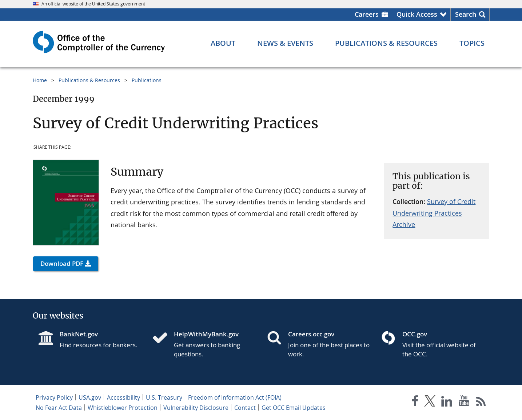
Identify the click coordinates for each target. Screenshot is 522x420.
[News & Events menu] (285, 43)
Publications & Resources (89, 80)
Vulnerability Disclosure (196, 408)
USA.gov (90, 397)
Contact (245, 408)
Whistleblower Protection (123, 408)
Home (40, 80)
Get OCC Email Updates (294, 408)
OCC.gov (415, 334)
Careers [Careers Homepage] (367, 14)
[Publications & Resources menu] (386, 43)
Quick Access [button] (417, 14)
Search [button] (466, 14)
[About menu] (223, 43)
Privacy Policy (54, 397)
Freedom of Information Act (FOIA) (235, 397)
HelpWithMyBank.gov (206, 334)
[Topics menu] (472, 43)
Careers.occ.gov (311, 334)
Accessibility (123, 397)
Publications (147, 80)
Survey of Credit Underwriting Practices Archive (434, 213)
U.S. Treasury (164, 397)
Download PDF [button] (62, 263)
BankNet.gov (79, 334)
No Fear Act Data (59, 408)
